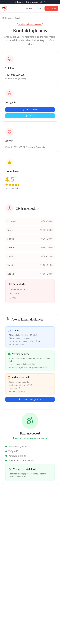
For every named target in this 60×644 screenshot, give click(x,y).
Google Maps (30, 110)
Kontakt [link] (18, 18)
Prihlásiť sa (51, 8)
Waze (30, 116)
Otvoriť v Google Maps (30, 399)
